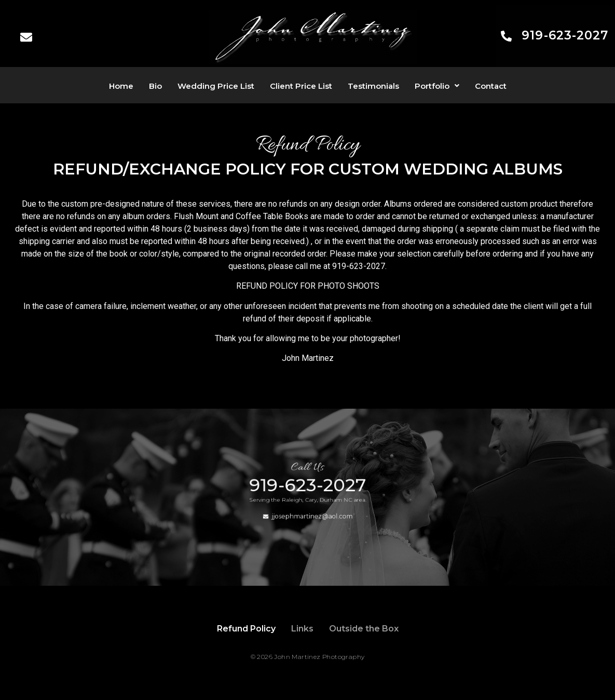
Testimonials (373, 86)
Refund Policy (246, 629)
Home (121, 86)
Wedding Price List (216, 86)
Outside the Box (364, 629)
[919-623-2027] (506, 37)
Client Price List (301, 86)
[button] (437, 86)
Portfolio (437, 86)
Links (302, 629)
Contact (491, 86)
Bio (155, 86)
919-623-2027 (565, 35)
